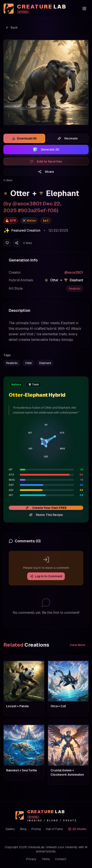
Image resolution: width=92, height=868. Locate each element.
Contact (61, 859)
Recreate (68, 138)
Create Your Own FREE (46, 508)
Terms (46, 859)
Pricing (36, 829)
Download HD (24, 138)
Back (12, 28)
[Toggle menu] (84, 9)
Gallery (10, 829)
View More (77, 645)
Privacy (31, 859)
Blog (23, 829)
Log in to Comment (46, 576)
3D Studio (77, 829)
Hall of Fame (54, 829)
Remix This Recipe (46, 515)
